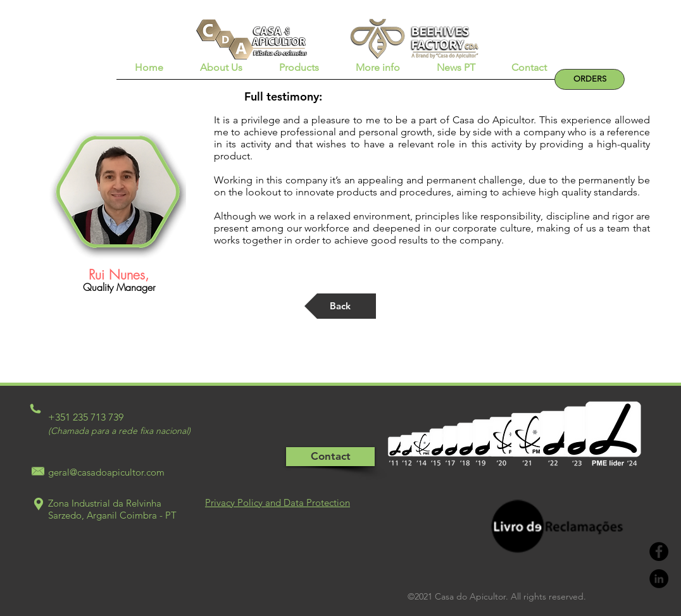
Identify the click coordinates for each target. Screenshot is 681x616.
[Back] (340, 306)
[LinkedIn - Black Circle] (659, 579)
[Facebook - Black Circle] (659, 551)
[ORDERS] (590, 79)
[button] (221, 71)
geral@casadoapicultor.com (106, 472)
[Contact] (330, 457)
